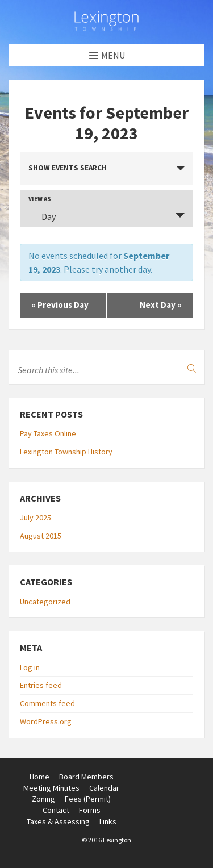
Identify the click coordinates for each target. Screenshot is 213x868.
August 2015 (41, 536)
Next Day (161, 305)
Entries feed (41, 685)
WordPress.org (46, 721)
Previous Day (60, 305)
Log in (30, 667)
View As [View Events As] (40, 199)
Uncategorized (45, 602)
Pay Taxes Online (48, 433)
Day (42, 216)
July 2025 (35, 518)
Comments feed (47, 703)
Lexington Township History (66, 452)
